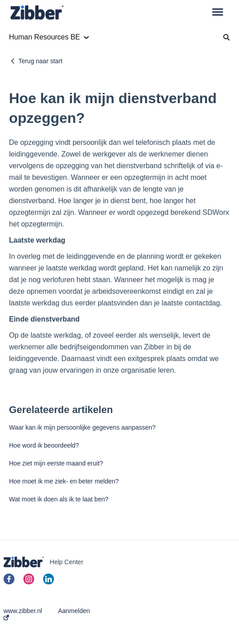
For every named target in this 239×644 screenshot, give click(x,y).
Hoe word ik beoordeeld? (44, 445)
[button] (218, 13)
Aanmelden (74, 611)
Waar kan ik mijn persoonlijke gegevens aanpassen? (82, 427)
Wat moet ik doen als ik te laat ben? (59, 499)
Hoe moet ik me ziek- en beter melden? (64, 481)
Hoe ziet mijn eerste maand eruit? (56, 463)
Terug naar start (40, 61)
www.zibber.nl (23, 614)
